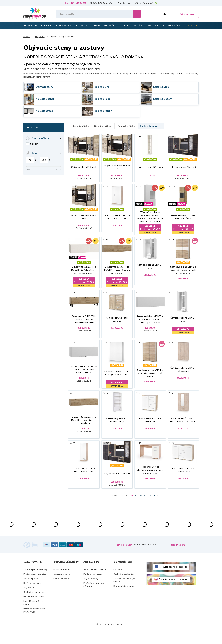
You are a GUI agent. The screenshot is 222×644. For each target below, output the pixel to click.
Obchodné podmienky (34, 607)
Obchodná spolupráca (124, 589)
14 (140, 242)
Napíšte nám (178, 559)
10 (140, 189)
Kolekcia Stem (161, 87)
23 (140, 455)
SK (164, 14)
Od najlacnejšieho (103, 126)
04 (145, 510)
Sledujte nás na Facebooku (173, 581)
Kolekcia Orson (44, 111)
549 (108, 136)
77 (107, 242)
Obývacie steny (45, 87)
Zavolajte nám (124, 559)
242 (75, 349)
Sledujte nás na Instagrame (173, 594)
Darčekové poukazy (93, 589)
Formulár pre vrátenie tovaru (34, 617)
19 (173, 455)
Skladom (34, 144)
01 (132, 510)
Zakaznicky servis (62, 589)
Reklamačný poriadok (124, 601)
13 (74, 455)
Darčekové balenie (32, 598)
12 (107, 402)
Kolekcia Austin (103, 111)
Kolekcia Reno (102, 99)
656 (75, 189)
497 (174, 136)
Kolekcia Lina (102, 87)
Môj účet (158, 14)
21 (173, 295)
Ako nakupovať (31, 593)
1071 (75, 136)
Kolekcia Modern (163, 99)
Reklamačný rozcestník (34, 611)
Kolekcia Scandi (45, 99)
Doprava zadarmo (62, 584)
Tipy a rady (29, 602)
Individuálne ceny (62, 593)
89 (74, 295)
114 (174, 189)
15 (107, 189)
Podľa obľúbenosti (151, 126)
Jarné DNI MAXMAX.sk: (77, 3)
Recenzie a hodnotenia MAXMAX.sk (34, 625)
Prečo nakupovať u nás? (35, 589)
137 (141, 295)
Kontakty (118, 584)
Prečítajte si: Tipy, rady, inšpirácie (94, 599)
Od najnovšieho (81, 126)
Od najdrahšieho (126, 126)
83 (140, 136)
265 (108, 455)
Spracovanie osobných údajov (124, 595)
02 (136, 510)
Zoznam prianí (151, 14)
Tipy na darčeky (91, 593)
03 (141, 510)
